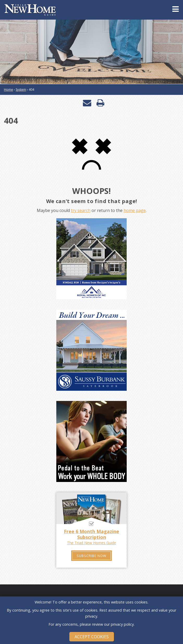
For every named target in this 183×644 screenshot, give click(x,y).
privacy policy (122, 624)
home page (135, 210)
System (21, 90)
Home (8, 90)
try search (81, 210)
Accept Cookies (92, 637)
